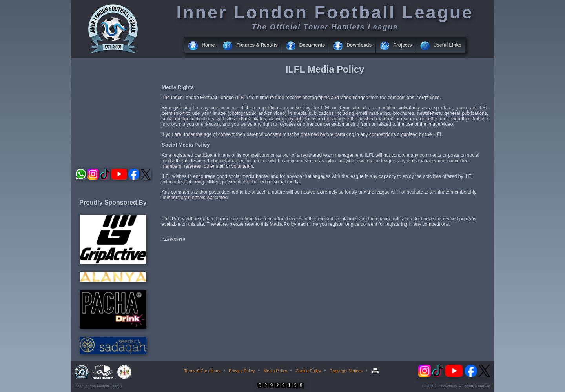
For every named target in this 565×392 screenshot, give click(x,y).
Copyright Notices (346, 371)
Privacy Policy (242, 371)
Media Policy (275, 371)
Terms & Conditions (202, 371)
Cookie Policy (309, 371)
